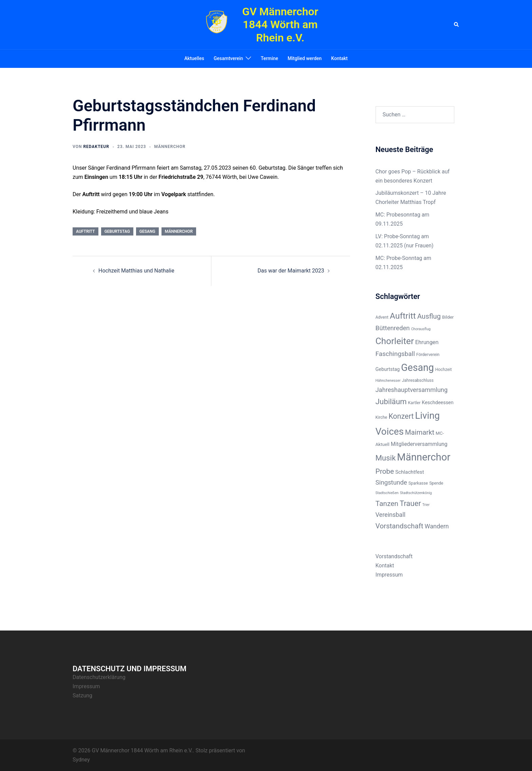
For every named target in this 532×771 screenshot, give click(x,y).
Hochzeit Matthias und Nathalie (136, 271)
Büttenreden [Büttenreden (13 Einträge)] (393, 328)
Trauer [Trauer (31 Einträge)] (410, 503)
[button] (457, 24)
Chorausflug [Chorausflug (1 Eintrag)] (421, 329)
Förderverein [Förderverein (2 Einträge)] (428, 355)
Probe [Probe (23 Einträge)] (385, 471)
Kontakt (339, 58)
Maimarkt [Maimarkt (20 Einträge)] (420, 432)
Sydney (81, 760)
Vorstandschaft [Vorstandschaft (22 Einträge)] (400, 526)
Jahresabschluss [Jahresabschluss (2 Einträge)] (418, 380)
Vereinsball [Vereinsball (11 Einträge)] (391, 515)
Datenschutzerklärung (99, 677)
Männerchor (170, 147)
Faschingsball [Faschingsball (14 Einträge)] (395, 354)
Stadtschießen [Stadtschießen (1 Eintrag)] (387, 493)
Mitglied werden (305, 58)
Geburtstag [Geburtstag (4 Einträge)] (388, 369)
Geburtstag (117, 231)
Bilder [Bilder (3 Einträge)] (448, 317)
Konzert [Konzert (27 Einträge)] (401, 416)
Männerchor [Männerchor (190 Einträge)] (424, 457)
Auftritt (85, 231)
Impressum (389, 575)
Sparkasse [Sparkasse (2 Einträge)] (418, 483)
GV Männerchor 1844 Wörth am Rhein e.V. (280, 25)
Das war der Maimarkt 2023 (291, 271)
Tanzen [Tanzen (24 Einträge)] (387, 503)
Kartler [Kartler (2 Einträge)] (414, 403)
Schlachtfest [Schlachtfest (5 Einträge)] (410, 472)
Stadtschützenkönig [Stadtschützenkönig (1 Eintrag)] (416, 493)
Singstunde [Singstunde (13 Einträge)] (391, 483)
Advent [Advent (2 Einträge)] (382, 317)
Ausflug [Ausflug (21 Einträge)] (429, 316)
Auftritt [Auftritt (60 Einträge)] (403, 316)
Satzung (82, 695)
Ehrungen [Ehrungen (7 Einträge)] (427, 342)
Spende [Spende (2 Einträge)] (436, 483)
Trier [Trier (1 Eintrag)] (426, 505)
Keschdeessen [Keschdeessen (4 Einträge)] (438, 403)
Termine (269, 58)
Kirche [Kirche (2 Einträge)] (382, 417)
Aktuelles (194, 58)
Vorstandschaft (394, 556)
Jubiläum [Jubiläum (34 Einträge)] (391, 401)
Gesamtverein (229, 58)
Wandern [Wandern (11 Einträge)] (437, 526)
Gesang (147, 231)
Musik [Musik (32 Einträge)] (386, 458)
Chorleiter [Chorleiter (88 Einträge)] (395, 341)
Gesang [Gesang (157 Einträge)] (417, 368)
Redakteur (96, 147)
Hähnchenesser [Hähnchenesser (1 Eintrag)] (388, 381)
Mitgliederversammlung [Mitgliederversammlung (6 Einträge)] (419, 444)
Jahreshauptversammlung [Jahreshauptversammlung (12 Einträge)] (412, 390)
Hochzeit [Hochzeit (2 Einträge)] (444, 370)
